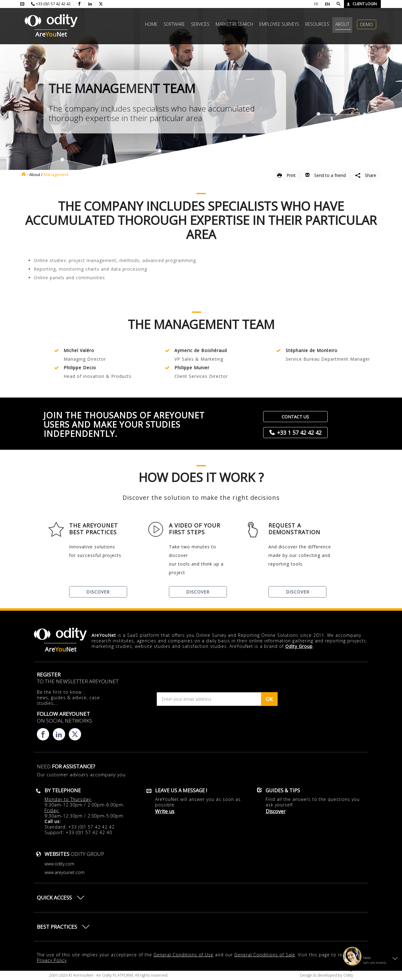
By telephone (63, 790)
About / (36, 174)
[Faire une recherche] (339, 4)
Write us (165, 811)
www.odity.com (59, 864)
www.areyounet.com (64, 872)
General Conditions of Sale (265, 955)
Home (151, 24)
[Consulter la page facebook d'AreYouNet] (79, 4)
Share (366, 175)
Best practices (57, 927)
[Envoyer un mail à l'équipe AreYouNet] (22, 4)
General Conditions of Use (183, 955)
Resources (317, 24)
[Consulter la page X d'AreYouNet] (101, 4)
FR (316, 4)
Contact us (295, 417)
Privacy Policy (52, 960)
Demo (367, 24)
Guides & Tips (283, 790)
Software (174, 24)
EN (327, 4)
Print (286, 175)
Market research (234, 24)
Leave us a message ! (181, 790)
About (342, 24)
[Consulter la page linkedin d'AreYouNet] (90, 4)
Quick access (54, 898)
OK (269, 699)
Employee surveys (279, 24)
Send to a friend (326, 175)
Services (200, 24)
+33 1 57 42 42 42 (299, 433)
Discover (98, 592)
